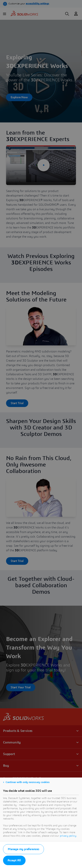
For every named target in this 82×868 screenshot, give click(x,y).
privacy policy (68, 836)
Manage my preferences (23, 849)
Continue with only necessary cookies (28, 782)
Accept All (14, 860)
